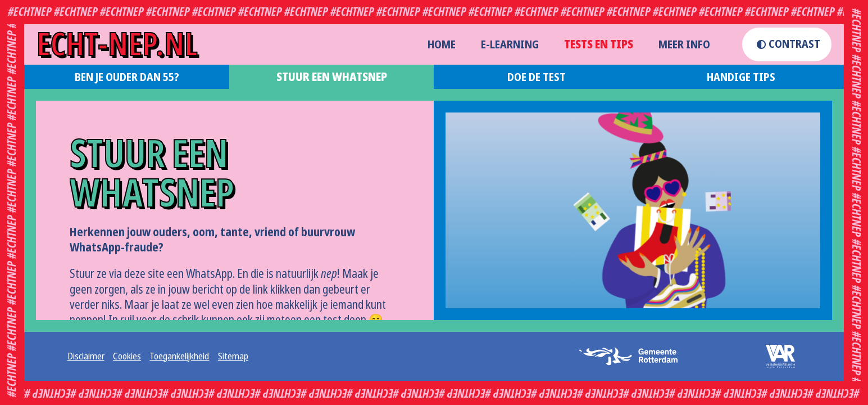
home (442, 44)
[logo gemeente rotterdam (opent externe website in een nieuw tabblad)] (633, 356)
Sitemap (233, 357)
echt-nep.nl (117, 44)
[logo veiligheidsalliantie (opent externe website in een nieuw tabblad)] (773, 357)
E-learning (510, 44)
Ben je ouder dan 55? (127, 77)
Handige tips (741, 77)
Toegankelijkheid (179, 357)
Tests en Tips (599, 44)
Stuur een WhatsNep (332, 77)
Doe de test (537, 77)
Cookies (127, 357)
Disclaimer (86, 357)
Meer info (684, 44)
